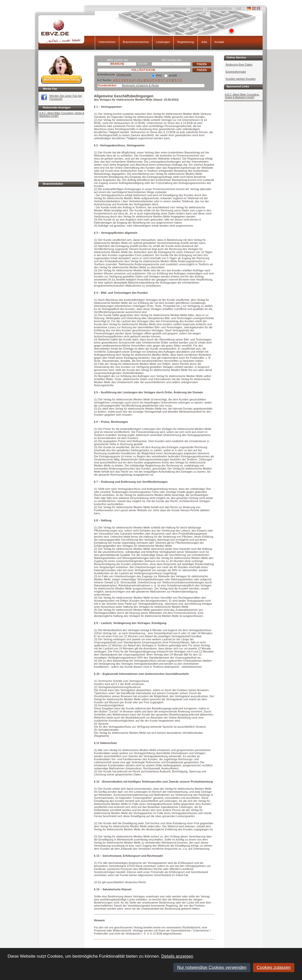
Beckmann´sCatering (135, 85)
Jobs (204, 42)
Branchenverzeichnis (136, 42)
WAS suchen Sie (117, 60)
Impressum (197, 8)
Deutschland (258, 8)
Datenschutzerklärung (220, 8)
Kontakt (219, 42)
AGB (239, 8)
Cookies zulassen (274, 967)
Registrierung (185, 42)
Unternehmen (107, 42)
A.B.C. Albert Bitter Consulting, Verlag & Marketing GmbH (62, 115)
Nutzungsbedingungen (174, 8)
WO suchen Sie (171, 60)
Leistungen (163, 42)
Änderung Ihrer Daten (239, 65)
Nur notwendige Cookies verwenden (212, 967)
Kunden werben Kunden (241, 79)
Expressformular (236, 72)
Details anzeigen (177, 956)
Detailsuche (124, 74)
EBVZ (67, 31)
